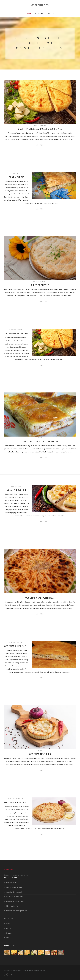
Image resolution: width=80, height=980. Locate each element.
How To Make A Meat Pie (14, 887)
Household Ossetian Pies (14, 897)
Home (29, 13)
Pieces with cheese (39, 125)
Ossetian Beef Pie (16, 490)
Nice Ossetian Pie (12, 906)
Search (50, 14)
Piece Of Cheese (40, 285)
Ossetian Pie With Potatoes (16, 802)
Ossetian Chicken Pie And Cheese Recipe (16, 646)
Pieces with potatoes (16, 799)
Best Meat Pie (16, 177)
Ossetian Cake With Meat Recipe (40, 442)
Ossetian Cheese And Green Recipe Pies (40, 129)
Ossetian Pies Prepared (14, 892)
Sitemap (9, 933)
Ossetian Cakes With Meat (40, 598)
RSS (8, 938)
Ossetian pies (16, 486)
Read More (40, 145)
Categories (38, 13)
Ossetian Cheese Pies (16, 334)
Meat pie (16, 173)
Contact (9, 928)
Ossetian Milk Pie (12, 883)
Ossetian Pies (40, 5)
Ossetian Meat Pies (40, 754)
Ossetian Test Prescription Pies (17, 911)
